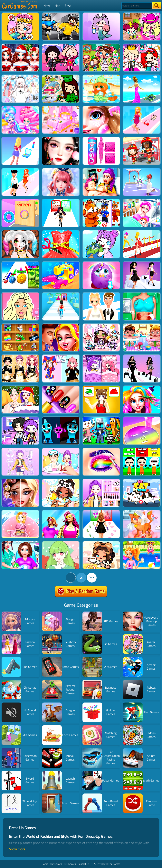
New (47, 6)
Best (68, 6)
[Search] (137, 6)
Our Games (56, 864)
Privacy (101, 864)
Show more (17, 849)
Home (45, 864)
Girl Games (70, 864)
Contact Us (84, 864)
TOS (93, 864)
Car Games (114, 864)
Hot (57, 6)
